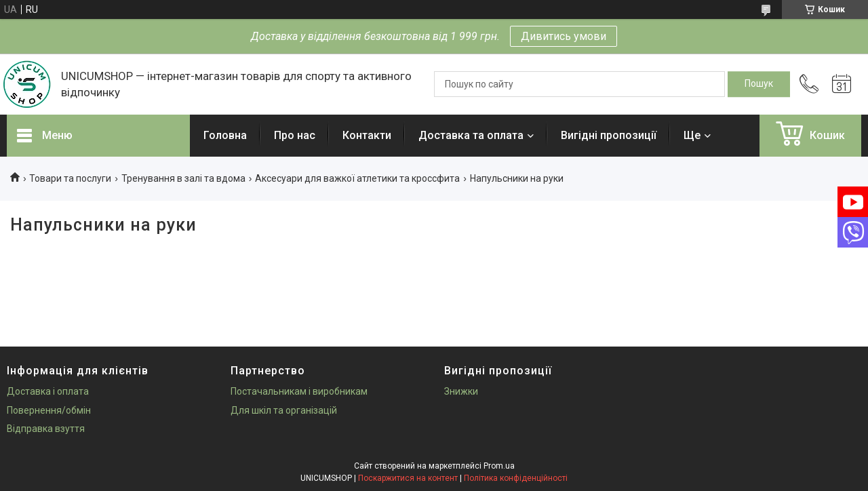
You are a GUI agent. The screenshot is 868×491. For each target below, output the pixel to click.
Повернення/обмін (49, 410)
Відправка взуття (46, 429)
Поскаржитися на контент (408, 478)
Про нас (295, 135)
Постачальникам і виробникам (299, 391)
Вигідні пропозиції (609, 135)
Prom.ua (499, 466)
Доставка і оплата (48, 391)
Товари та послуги (70, 178)
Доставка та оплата (471, 135)
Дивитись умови (564, 36)
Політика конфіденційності (516, 478)
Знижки (461, 391)
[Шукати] (759, 84)
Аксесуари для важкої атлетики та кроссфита (357, 178)
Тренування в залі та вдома (183, 178)
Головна (225, 135)
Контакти (367, 135)
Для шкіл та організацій (284, 410)
